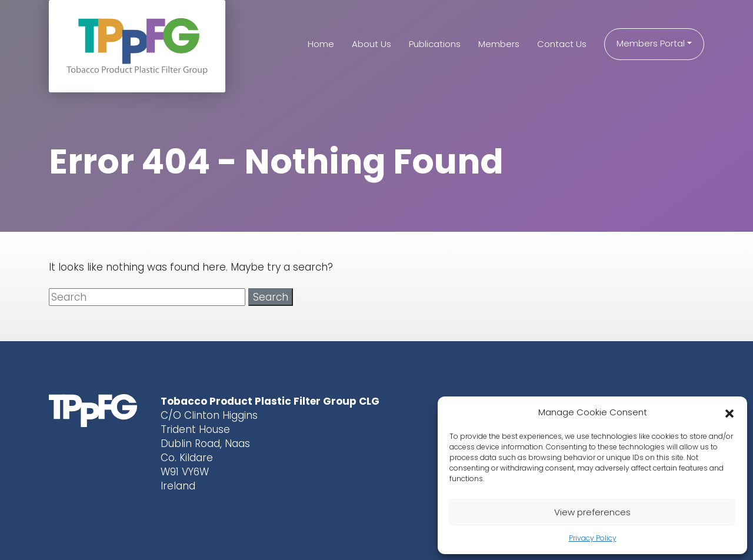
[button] (729, 412)
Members (499, 44)
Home (321, 44)
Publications (435, 44)
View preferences (592, 512)
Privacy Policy (593, 538)
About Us (371, 44)
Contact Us (562, 44)
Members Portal (651, 43)
